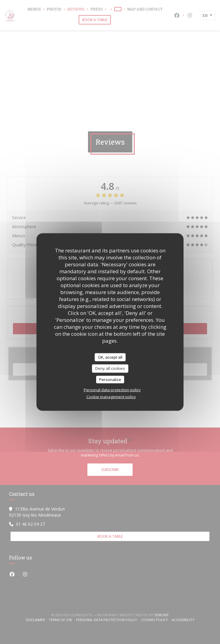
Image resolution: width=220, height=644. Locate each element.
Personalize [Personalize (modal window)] (110, 379)
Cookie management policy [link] (111, 397)
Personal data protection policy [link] (112, 390)
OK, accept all (110, 357)
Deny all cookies (110, 368)
